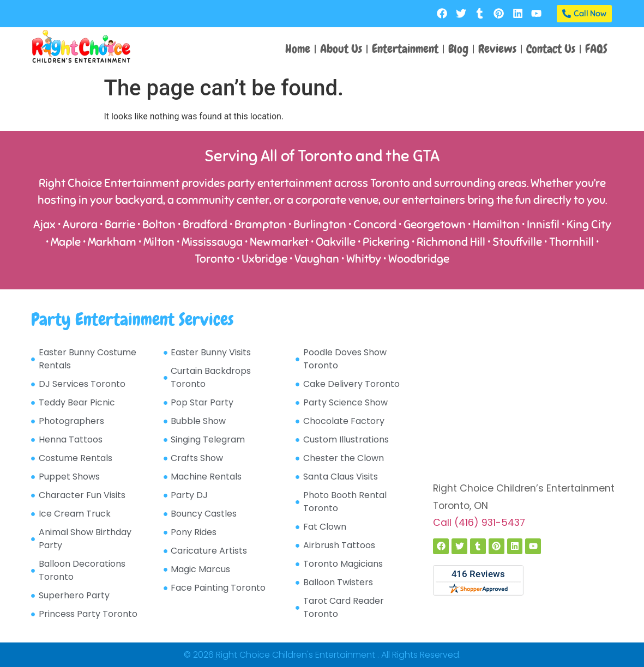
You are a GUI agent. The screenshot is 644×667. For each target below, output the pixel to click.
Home (298, 49)
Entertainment (405, 49)
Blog (458, 49)
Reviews (497, 49)
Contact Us (551, 49)
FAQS (596, 49)
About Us (341, 49)
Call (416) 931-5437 (479, 523)
